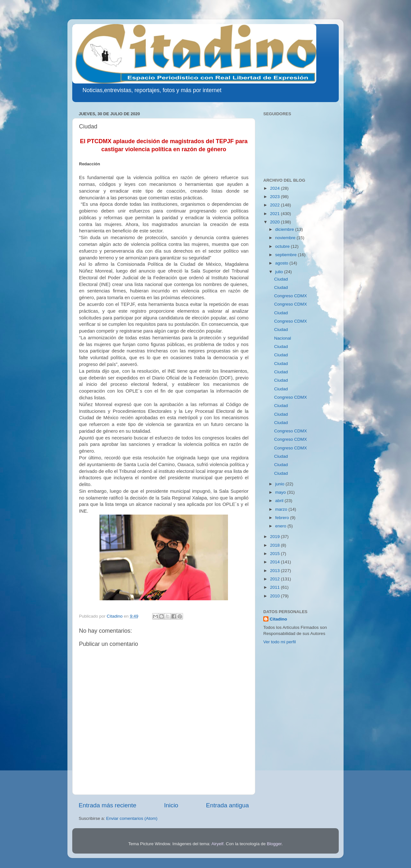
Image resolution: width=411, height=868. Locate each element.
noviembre (286, 238)
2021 (275, 214)
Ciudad (281, 279)
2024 (275, 188)
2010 (275, 596)
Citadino (278, 619)
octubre (283, 246)
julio (280, 272)
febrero (283, 518)
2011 (275, 587)
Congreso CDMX (291, 296)
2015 (275, 554)
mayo (281, 492)
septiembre (287, 255)
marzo (282, 509)
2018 (275, 545)
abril (280, 501)
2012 (275, 579)
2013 (275, 571)
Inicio (171, 805)
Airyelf (217, 844)
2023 (275, 197)
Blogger (274, 844)
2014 (275, 562)
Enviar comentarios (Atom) (132, 818)
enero (281, 526)
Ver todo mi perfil (280, 642)
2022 (275, 205)
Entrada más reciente (108, 805)
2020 (275, 222)
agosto (282, 263)
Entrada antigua (227, 805)
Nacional (283, 338)
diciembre (285, 229)
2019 (275, 537)
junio (280, 484)
